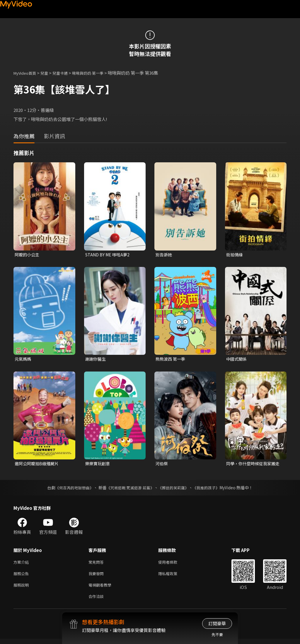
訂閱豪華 (217, 623)
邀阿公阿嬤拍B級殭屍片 (38, 465)
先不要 (217, 634)
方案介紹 (22, 564)
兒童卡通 (67, 73)
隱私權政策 (173, 576)
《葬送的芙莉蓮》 (176, 489)
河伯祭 (162, 465)
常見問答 (97, 564)
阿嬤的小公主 (28, 255)
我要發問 (97, 576)
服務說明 (22, 589)
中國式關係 (237, 360)
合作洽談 (97, 601)
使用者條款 (173, 564)
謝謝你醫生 (96, 360)
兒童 (49, 73)
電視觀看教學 (102, 589)
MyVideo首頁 (27, 73)
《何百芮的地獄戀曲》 (71, 489)
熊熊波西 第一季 (171, 360)
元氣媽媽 (23, 360)
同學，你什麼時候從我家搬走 (253, 465)
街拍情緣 (235, 255)
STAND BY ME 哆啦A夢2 (109, 255)
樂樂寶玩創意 (98, 465)
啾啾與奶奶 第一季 (98, 73)
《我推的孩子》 (211, 489)
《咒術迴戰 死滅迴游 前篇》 (130, 489)
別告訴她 (164, 255)
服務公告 (22, 576)
